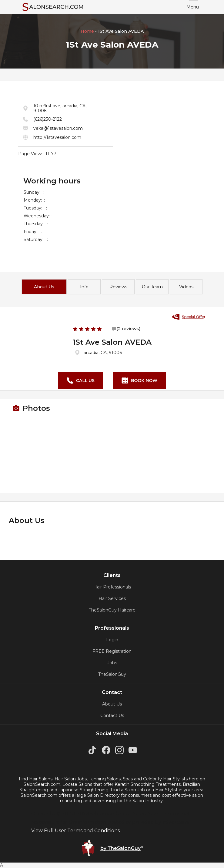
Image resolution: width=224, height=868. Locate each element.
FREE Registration (112, 651)
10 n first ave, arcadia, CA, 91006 (60, 108)
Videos (186, 287)
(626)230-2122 (48, 119)
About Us (44, 287)
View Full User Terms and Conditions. (76, 831)
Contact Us (112, 716)
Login (112, 640)
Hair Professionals (112, 587)
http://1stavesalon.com (57, 137)
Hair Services (112, 598)
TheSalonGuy (112, 674)
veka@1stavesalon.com (58, 128)
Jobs (112, 663)
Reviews (118, 287)
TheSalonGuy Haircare (112, 610)
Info (84, 287)
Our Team (152, 287)
